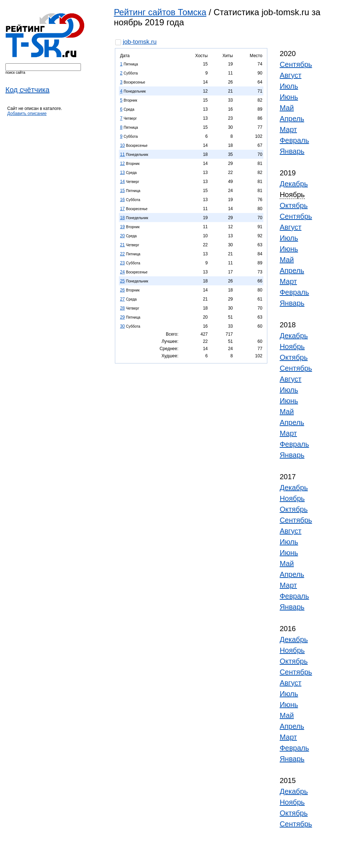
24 (122, 272)
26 (122, 290)
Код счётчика (27, 90)
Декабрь (294, 184)
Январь (292, 151)
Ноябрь (292, 346)
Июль (289, 86)
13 (122, 173)
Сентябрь (296, 64)
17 (122, 209)
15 (122, 191)
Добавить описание (27, 114)
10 (122, 145)
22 (122, 254)
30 (122, 326)
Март (288, 129)
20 (122, 236)
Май (287, 108)
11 (122, 154)
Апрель (292, 119)
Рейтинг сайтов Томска (160, 12)
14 (122, 182)
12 (122, 163)
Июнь (289, 97)
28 (122, 308)
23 (122, 263)
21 (122, 245)
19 (122, 227)
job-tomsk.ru (140, 42)
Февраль (294, 140)
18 (122, 218)
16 (122, 200)
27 (122, 299)
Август (290, 75)
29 (122, 317)
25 (122, 281)
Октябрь (294, 205)
